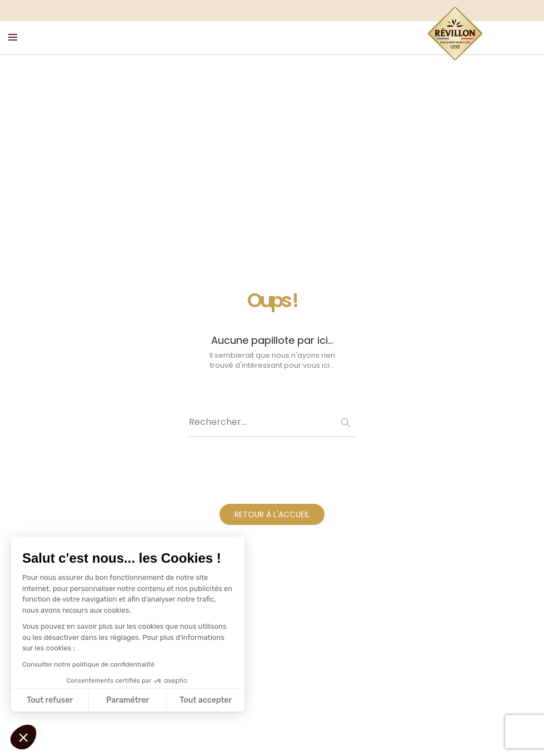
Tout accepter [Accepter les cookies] (206, 700)
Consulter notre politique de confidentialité (88, 664)
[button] (23, 737)
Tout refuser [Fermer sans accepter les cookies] (50, 700)
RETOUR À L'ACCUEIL (272, 514)
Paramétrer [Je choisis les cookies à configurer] (128, 700)
